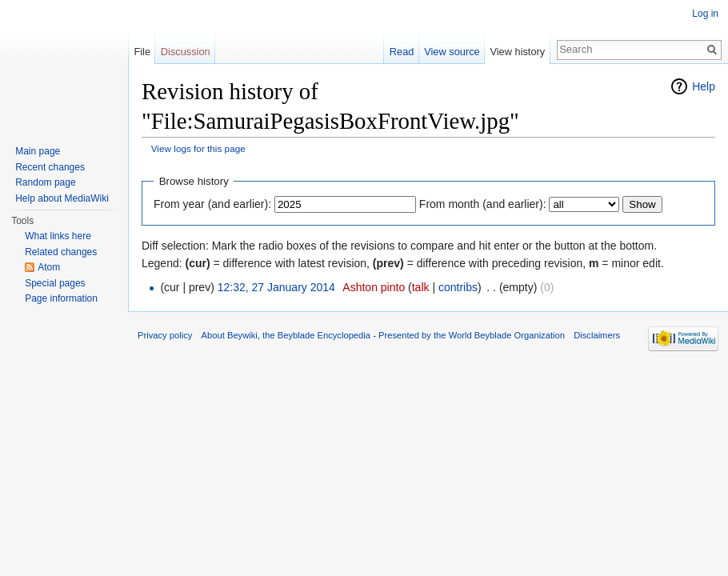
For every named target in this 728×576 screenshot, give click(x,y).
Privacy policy (165, 335)
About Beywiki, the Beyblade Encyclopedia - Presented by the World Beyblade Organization (383, 335)
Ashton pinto (374, 287)
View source (452, 52)
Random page (45, 182)
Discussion (186, 52)
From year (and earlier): (212, 204)
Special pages (55, 283)
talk (421, 287)
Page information (61, 298)
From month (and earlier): (483, 204)
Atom (49, 267)
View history (517, 52)
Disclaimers (597, 335)
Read (402, 52)
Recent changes (50, 167)
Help (704, 86)
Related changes (61, 252)
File (142, 52)
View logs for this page (198, 148)
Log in (705, 14)
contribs (458, 287)
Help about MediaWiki (62, 198)
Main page (38, 151)
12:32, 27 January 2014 (276, 287)
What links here (58, 236)
